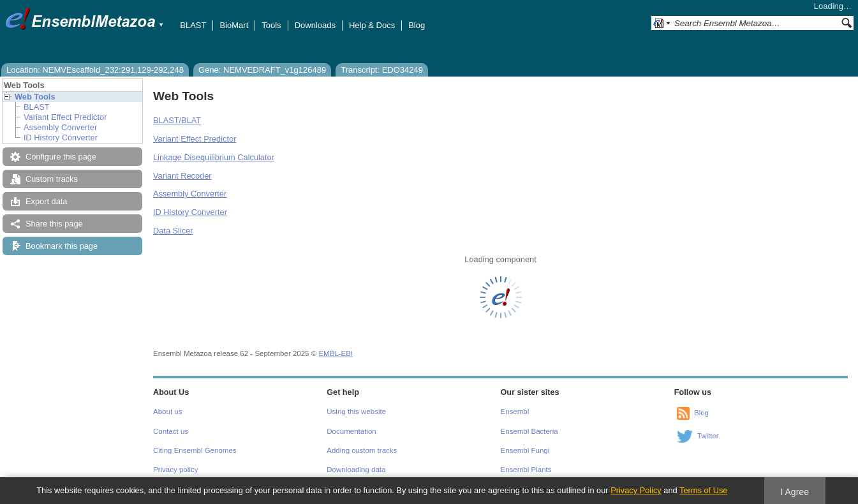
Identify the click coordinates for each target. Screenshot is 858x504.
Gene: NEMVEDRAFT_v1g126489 (262, 70)
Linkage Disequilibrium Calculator (214, 157)
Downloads (315, 25)
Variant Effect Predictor (65, 117)
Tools (271, 25)
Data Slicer (173, 231)
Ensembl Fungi (525, 450)
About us (167, 411)
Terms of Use (703, 490)
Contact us (171, 431)
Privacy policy (175, 470)
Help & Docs (372, 25)
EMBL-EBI (336, 353)
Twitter (708, 436)
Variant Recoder (182, 176)
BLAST (193, 25)
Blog (417, 25)
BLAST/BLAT (177, 120)
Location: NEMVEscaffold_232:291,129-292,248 (95, 70)
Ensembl (515, 411)
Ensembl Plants (526, 470)
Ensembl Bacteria (529, 431)
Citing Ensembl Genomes (195, 450)
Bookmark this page (62, 246)
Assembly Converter (60, 127)
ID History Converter (61, 137)
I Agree (795, 492)
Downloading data (356, 470)
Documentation (351, 431)
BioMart (234, 25)
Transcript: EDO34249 (382, 70)
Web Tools (35, 97)
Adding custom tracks (362, 450)
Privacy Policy (636, 490)
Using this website (356, 411)
